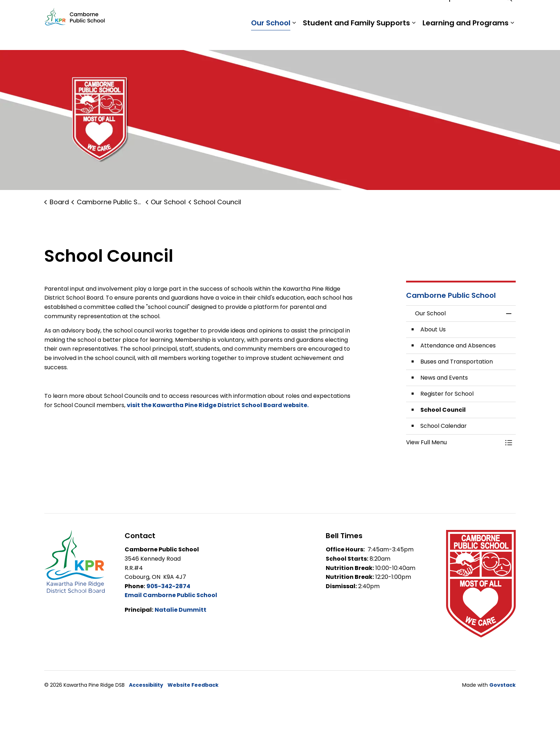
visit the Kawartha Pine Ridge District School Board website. (218, 405)
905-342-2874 (168, 586)
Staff (427, 12)
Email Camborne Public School (171, 595)
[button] (454, 442)
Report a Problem (468, 12)
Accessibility (146, 685)
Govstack (502, 685)
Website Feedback (193, 685)
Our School (271, 37)
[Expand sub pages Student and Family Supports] (414, 37)
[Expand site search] (509, 12)
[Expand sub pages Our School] (294, 37)
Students (398, 12)
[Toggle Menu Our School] (509, 442)
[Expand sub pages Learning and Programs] (512, 37)
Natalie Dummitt (181, 610)
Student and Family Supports (356, 37)
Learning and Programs (466, 37)
